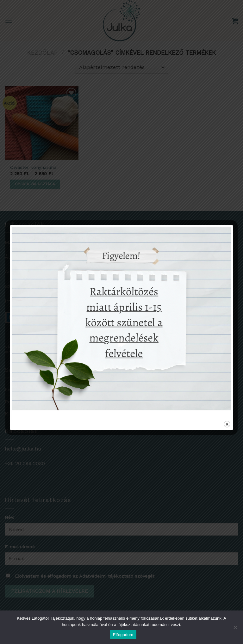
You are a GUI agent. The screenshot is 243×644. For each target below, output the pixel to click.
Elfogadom (123, 635)
